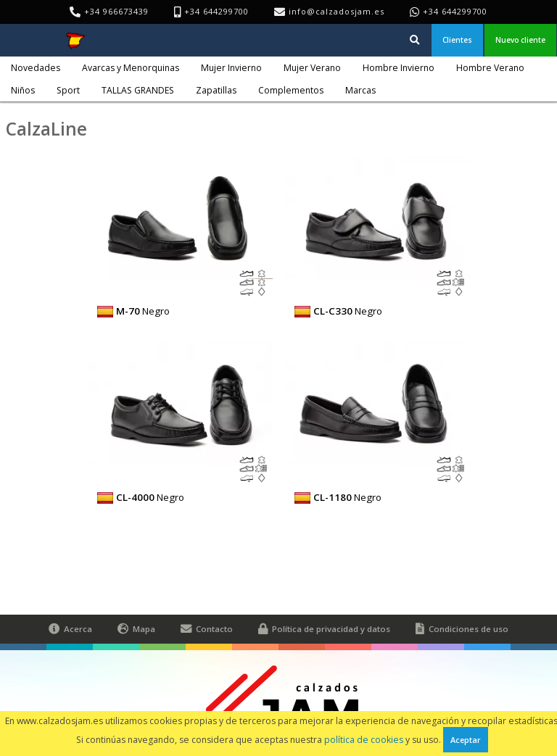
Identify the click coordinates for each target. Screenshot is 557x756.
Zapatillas (216, 90)
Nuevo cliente (520, 40)
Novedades (36, 68)
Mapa (136, 629)
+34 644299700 (455, 11)
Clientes (457, 40)
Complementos (291, 90)
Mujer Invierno (231, 68)
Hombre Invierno (399, 68)
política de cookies (364, 740)
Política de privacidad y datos (324, 629)
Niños (23, 90)
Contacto (207, 629)
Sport (68, 90)
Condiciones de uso (462, 629)
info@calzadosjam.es (337, 11)
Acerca (70, 629)
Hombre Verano (490, 68)
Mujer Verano (312, 68)
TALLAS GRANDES (138, 90)
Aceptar (466, 740)
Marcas (360, 90)
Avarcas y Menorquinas (131, 68)
